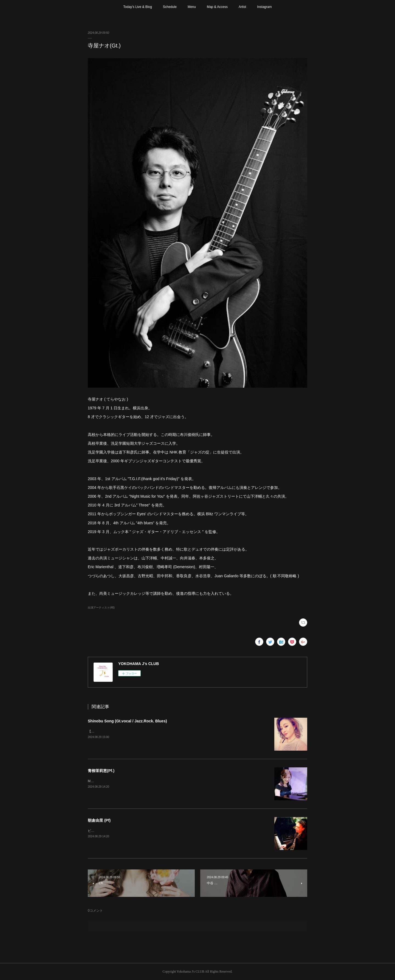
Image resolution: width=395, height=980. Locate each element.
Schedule (170, 7)
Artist (242, 7)
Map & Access (217, 7)
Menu (192, 7)
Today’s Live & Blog (138, 7)
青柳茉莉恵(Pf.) (101, 771)
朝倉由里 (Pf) (99, 820)
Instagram (264, 7)
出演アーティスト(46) (101, 608)
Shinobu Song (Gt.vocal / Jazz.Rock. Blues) (127, 721)
